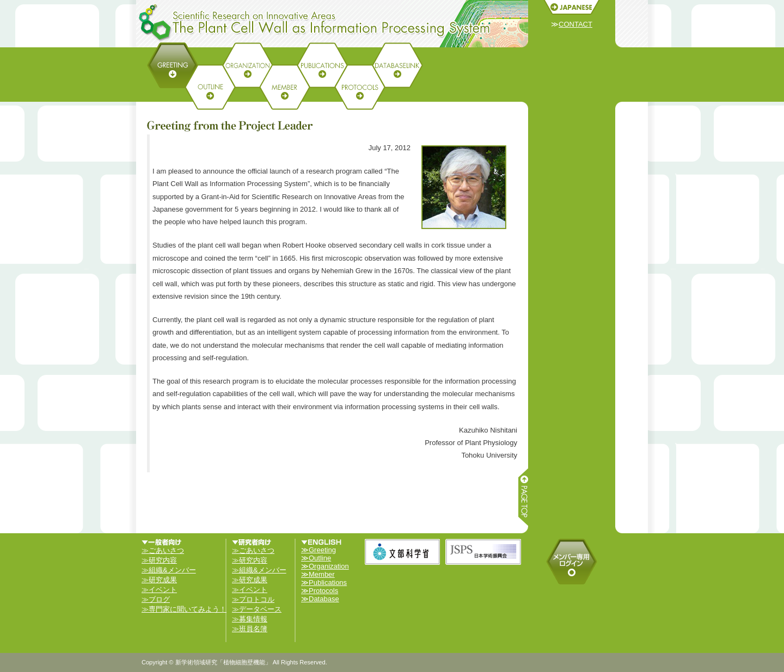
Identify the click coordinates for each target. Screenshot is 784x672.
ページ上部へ (523, 498)
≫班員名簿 (250, 629)
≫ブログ (156, 599)
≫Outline (316, 558)
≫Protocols (320, 591)
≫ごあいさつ (163, 550)
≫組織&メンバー (169, 570)
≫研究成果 (159, 580)
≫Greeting (318, 550)
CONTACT (575, 24)
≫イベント (159, 590)
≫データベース (257, 609)
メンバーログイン (572, 562)
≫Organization (325, 566)
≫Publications (324, 582)
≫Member (318, 574)
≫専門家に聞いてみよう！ (184, 609)
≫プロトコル (253, 599)
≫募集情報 (250, 619)
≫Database (320, 599)
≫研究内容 (159, 560)
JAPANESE (572, 7)
